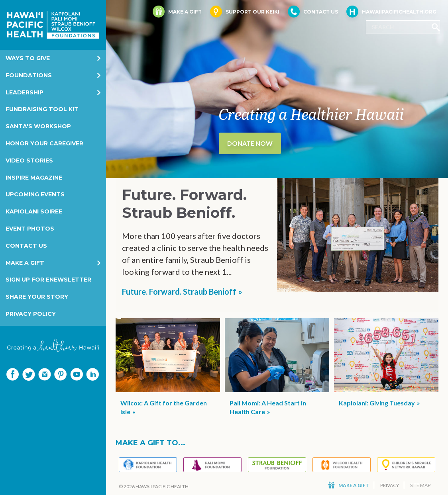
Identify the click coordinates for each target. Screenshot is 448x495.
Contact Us (26, 246)
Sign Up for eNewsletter (48, 280)
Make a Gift (25, 263)
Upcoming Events (35, 194)
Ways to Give (28, 58)
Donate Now (250, 143)
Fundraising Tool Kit (42, 109)
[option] (277, 89)
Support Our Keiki (245, 12)
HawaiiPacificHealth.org (391, 12)
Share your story (37, 297)
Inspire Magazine (34, 178)
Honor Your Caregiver (44, 143)
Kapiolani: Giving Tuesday (377, 403)
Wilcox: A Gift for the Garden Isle (164, 407)
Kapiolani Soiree (34, 211)
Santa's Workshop (38, 126)
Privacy (390, 485)
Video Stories (29, 160)
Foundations (29, 75)
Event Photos (30, 229)
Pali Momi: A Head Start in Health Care (268, 407)
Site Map (420, 485)
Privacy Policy (31, 314)
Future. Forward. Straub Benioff (179, 292)
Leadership (25, 92)
